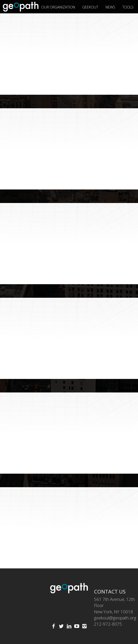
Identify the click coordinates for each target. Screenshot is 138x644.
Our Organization (58, 7)
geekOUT (90, 7)
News (110, 7)
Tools (128, 7)
